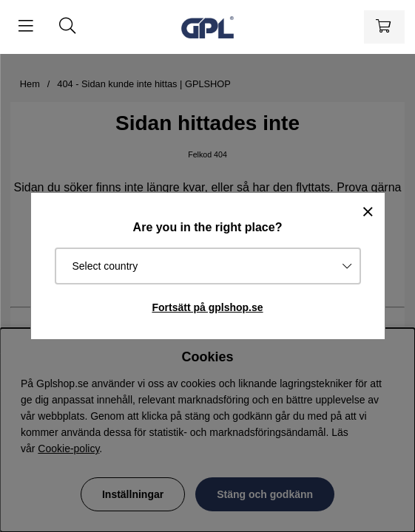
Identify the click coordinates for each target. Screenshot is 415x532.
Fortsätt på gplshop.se (207, 307)
